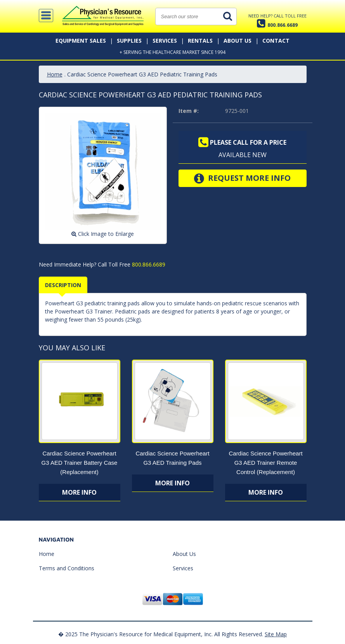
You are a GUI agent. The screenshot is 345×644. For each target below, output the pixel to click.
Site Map (276, 634)
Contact (276, 41)
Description (63, 285)
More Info (79, 492)
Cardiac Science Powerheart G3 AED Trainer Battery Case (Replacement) (80, 463)
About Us (238, 41)
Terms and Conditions (67, 568)
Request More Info (242, 178)
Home (55, 74)
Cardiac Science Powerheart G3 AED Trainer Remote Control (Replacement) (265, 463)
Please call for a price (242, 142)
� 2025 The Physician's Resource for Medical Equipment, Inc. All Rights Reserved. (161, 634)
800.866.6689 (148, 264)
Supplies (129, 41)
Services (165, 41)
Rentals (200, 41)
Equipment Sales (81, 41)
